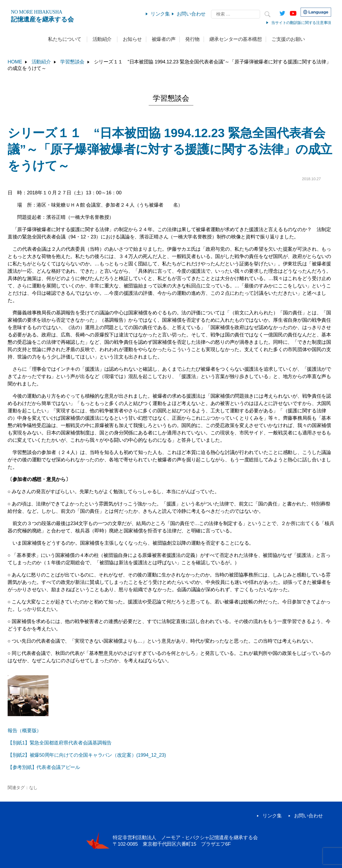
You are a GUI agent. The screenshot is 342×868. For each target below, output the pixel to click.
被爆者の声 (164, 39)
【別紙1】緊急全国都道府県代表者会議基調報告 (60, 743)
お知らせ (132, 39)
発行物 (192, 39)
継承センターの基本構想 (236, 39)
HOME (15, 62)
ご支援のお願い (288, 39)
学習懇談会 (72, 62)
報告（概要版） (25, 731)
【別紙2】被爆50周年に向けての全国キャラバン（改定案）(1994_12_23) (87, 755)
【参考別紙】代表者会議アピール (44, 767)
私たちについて (65, 39)
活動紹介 (102, 39)
